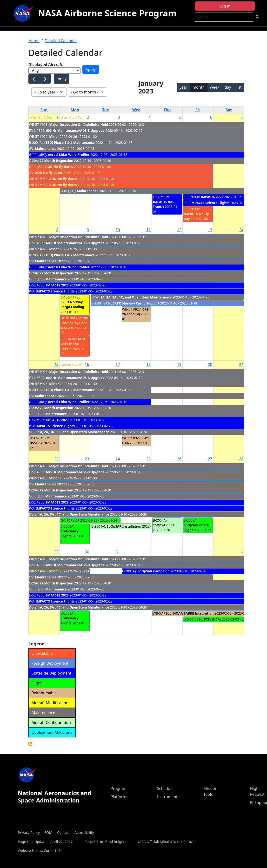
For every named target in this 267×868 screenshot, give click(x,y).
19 (179, 364)
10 (118, 230)
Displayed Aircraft (46, 65)
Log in (225, 6)
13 (210, 230)
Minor (54, 136)
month (199, 87)
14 (241, 230)
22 (56, 459)
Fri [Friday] (198, 110)
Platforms (119, 797)
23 (87, 459)
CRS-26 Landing (136, 312)
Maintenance (46, 149)
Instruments (168, 797)
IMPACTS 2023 (212, 197)
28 (241, 459)
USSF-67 (36, 443)
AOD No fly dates (59, 167)
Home (34, 41)
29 (56, 552)
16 (87, 364)
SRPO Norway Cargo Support (136, 303)
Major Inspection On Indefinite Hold (79, 124)
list (239, 87)
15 (56, 364)
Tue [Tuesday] (106, 110)
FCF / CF (73, 520)
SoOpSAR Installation (124, 526)
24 (118, 459)
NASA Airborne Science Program (107, 13)
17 (118, 364)
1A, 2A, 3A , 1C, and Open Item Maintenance (136, 297)
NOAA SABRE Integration (194, 613)
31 (118, 552)
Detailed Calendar (61, 41)
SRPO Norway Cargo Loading (72, 304)
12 (179, 230)
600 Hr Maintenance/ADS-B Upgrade (75, 130)
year (184, 87)
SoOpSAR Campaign (154, 571)
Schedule (165, 788)
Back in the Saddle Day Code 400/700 (74, 323)
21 (241, 364)
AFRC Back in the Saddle (73, 344)
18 (148, 364)
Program (119, 788)
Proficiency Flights (70, 533)
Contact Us (53, 851)
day (228, 87)
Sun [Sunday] (44, 110)
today (61, 79)
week (215, 87)
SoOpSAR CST (164, 525)
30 (87, 552)
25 (148, 459)
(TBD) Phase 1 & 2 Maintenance (70, 142)
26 (179, 459)
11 (148, 230)
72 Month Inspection (56, 161)
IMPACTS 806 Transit (163, 204)
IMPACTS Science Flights (210, 203)
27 (210, 459)
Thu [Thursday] (167, 110)
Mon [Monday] (75, 110)
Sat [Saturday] (229, 110)
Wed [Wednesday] (137, 110)
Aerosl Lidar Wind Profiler (69, 155)
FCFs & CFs (212, 619)
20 (210, 364)
